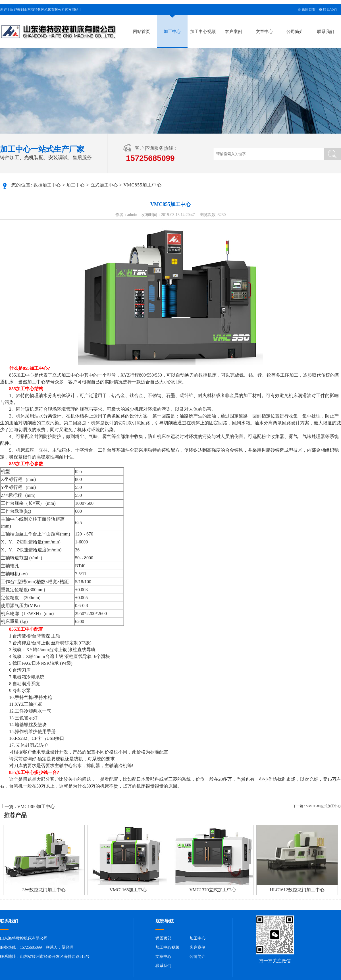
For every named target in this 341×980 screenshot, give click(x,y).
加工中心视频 (203, 32)
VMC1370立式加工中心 (213, 890)
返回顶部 (163, 938)
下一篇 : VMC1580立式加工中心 (317, 806)
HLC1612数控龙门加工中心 (297, 890)
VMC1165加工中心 (128, 890)
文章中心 (264, 32)
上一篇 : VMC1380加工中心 (27, 806)
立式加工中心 (104, 185)
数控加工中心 (47, 185)
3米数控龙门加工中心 (44, 890)
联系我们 (330, 10)
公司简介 (295, 32)
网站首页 (142, 32)
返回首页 (309, 10)
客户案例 (234, 32)
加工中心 (172, 32)
